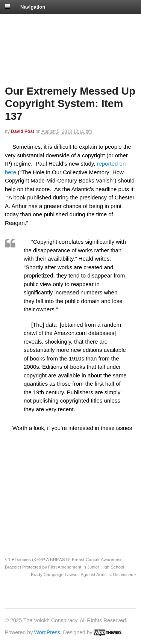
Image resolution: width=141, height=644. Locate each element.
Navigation (33, 7)
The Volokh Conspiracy (58, 23)
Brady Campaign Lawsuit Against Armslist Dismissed (83, 574)
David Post (23, 131)
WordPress (47, 632)
